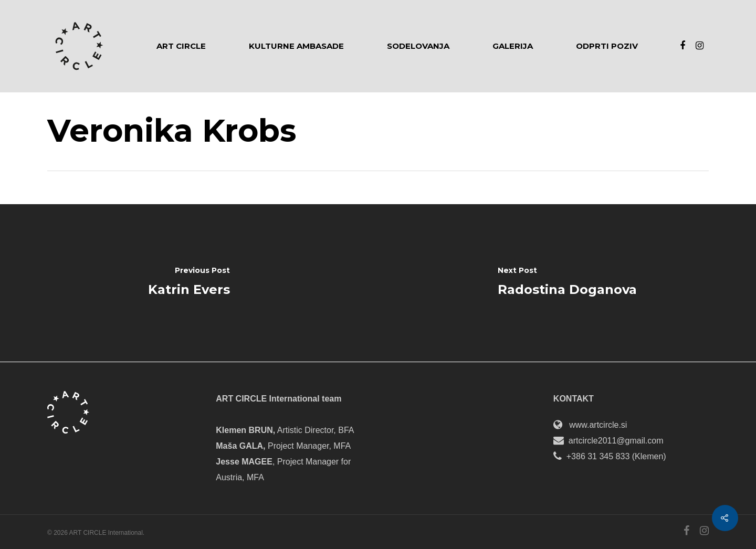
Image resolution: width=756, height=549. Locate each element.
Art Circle (181, 46)
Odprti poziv (607, 46)
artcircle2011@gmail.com (616, 441)
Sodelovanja (418, 46)
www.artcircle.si (598, 425)
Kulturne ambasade (296, 46)
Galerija (513, 46)
